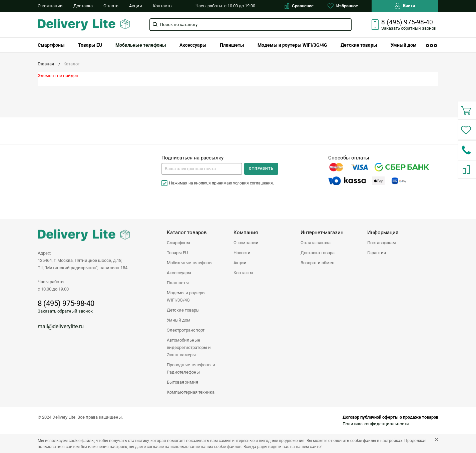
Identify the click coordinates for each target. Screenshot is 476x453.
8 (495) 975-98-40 (407, 22)
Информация (383, 233)
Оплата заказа (316, 243)
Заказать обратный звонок (65, 311)
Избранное (343, 6)
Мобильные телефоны (141, 45)
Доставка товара (318, 253)
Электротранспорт (186, 330)
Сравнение (299, 6)
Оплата (111, 6)
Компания (246, 233)
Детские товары (359, 45)
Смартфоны (51, 45)
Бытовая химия (182, 382)
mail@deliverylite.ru (61, 326)
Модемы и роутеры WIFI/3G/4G (292, 45)
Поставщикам (382, 243)
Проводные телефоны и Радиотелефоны (191, 368)
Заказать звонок (409, 28)
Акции (136, 6)
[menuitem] (51, 45)
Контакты (163, 6)
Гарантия (377, 253)
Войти (405, 6)
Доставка (83, 6)
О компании (50, 6)
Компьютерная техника (191, 392)
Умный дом (404, 45)
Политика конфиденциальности (376, 424)
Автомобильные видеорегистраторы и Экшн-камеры (189, 347)
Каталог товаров (187, 233)
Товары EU (90, 45)
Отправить (261, 169)
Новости (242, 253)
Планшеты (232, 45)
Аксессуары (193, 45)
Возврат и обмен (318, 263)
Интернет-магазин (322, 233)
